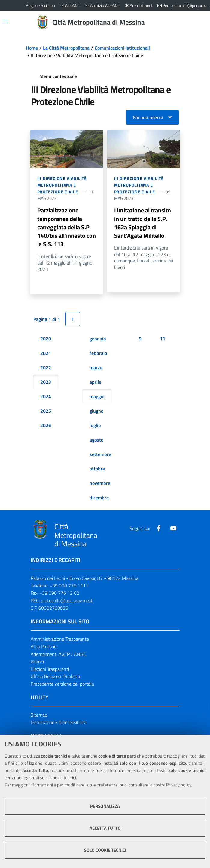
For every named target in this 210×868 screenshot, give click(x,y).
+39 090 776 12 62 (59, 593)
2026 (46, 425)
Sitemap (39, 715)
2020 (46, 339)
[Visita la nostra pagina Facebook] (159, 528)
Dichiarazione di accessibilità (59, 722)
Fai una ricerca (148, 117)
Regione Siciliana (40, 5)
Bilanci (37, 662)
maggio (97, 396)
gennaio (98, 339)
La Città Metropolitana (66, 48)
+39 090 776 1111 (69, 586)
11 (163, 339)
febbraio (98, 353)
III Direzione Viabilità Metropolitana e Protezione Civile (62, 185)
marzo (96, 367)
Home (32, 48)
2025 (46, 411)
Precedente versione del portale (62, 684)
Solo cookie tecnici (105, 850)
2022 (46, 367)
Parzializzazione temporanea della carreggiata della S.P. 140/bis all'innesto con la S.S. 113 (67, 227)
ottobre (97, 469)
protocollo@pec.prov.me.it (67, 601)
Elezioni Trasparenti (50, 669)
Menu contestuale (58, 76)
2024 (46, 396)
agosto (96, 440)
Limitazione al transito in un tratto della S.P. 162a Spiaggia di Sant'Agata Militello (143, 223)
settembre (100, 454)
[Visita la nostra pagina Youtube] (173, 528)
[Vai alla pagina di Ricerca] (181, 23)
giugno (96, 411)
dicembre (99, 498)
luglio (95, 425)
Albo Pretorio (44, 646)
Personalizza (105, 806)
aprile (95, 382)
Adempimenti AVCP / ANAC (58, 654)
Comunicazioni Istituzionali (122, 48)
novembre (100, 483)
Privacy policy (179, 785)
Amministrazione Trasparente (60, 639)
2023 (46, 382)
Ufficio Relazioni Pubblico (55, 677)
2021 (46, 353)
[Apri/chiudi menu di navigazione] (5, 22)
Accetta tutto (105, 828)
